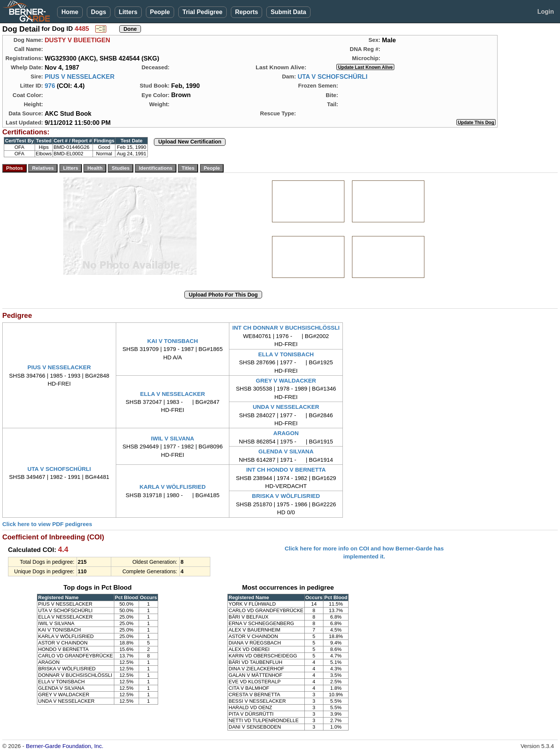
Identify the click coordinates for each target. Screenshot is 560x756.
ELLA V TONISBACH (286, 354)
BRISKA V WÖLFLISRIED (286, 496)
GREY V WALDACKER (286, 380)
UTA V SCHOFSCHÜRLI (332, 77)
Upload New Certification (190, 142)
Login (546, 12)
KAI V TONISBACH (172, 341)
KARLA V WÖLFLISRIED (173, 487)
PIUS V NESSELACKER (79, 77)
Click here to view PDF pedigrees (47, 524)
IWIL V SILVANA (172, 438)
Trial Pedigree (202, 12)
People (160, 12)
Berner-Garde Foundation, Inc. (65, 746)
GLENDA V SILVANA (286, 451)
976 (50, 86)
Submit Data (288, 12)
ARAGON (286, 433)
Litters (128, 12)
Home (70, 12)
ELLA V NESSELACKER (173, 394)
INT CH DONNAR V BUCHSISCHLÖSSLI (286, 328)
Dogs (99, 12)
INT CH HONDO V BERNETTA (286, 470)
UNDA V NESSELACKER (286, 407)
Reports (246, 12)
